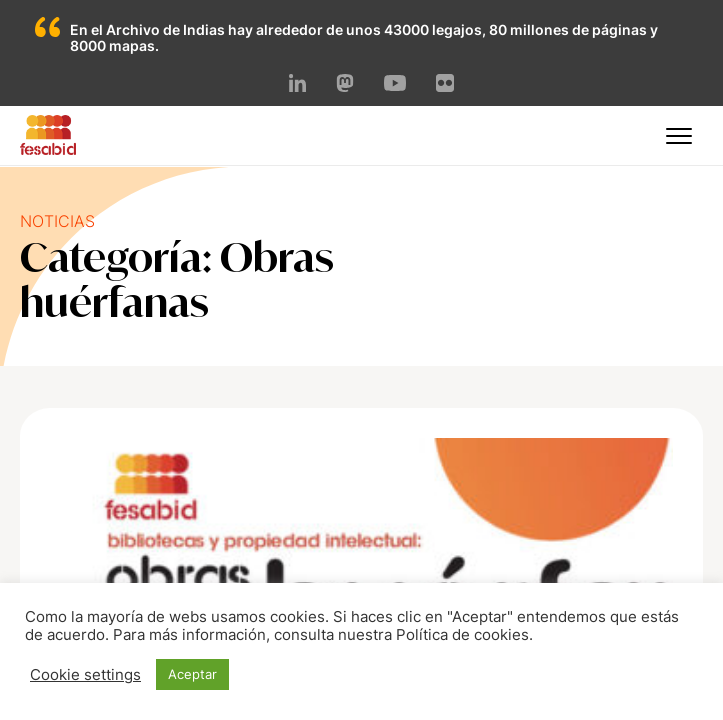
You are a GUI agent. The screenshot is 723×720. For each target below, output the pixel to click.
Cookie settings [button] (85, 675)
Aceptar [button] (192, 674)
